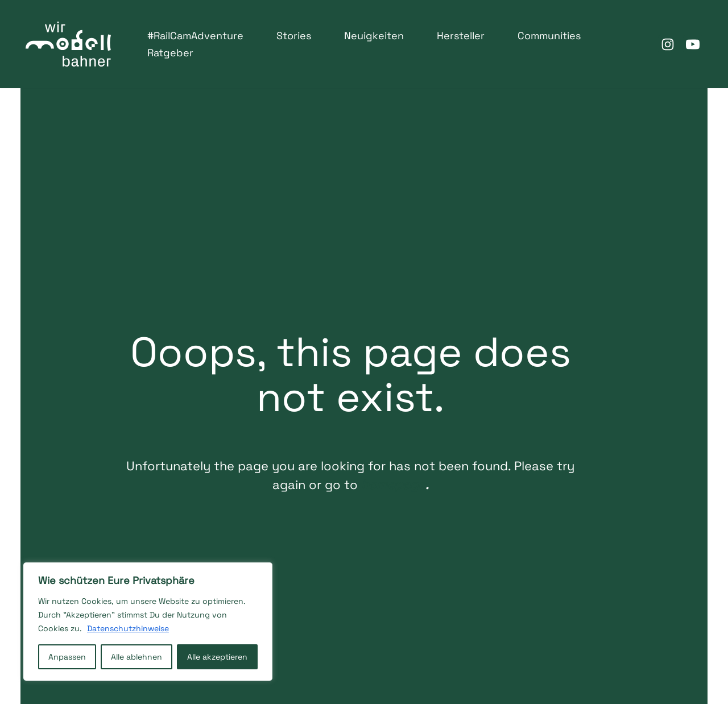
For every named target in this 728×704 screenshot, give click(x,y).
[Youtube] (693, 44)
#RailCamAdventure (195, 36)
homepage (389, 504)
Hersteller (461, 36)
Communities (549, 36)
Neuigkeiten (374, 36)
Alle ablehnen (136, 657)
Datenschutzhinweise (128, 628)
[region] (148, 622)
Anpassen (67, 657)
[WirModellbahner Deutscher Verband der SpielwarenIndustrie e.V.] (68, 44)
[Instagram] (668, 44)
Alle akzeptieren (217, 657)
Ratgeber (170, 53)
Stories (294, 36)
